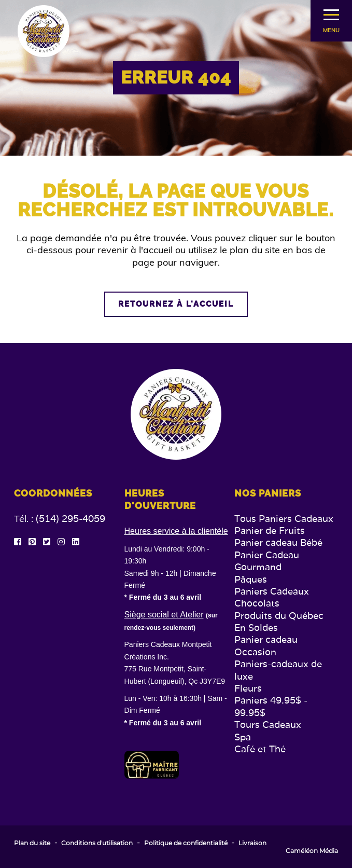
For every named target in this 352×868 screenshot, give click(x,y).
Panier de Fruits (270, 531)
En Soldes (256, 628)
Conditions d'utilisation (97, 843)
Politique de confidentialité (186, 843)
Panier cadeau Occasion (266, 645)
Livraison (252, 843)
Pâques (251, 579)
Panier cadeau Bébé (278, 542)
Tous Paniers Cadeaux (284, 519)
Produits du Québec (279, 616)
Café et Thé (260, 749)
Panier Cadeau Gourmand (267, 561)
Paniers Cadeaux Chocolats (272, 597)
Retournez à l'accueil (176, 304)
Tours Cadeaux (268, 725)
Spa (243, 737)
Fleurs (248, 688)
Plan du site (32, 843)
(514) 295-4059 (71, 519)
